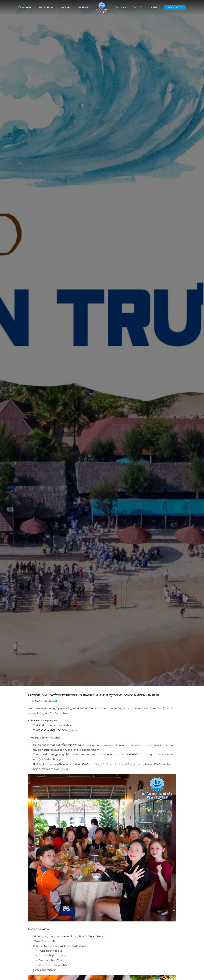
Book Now (175, 7)
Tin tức (137, 7)
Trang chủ (25, 7)
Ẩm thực (66, 7)
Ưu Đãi (53, 701)
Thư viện (121, 7)
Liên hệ (153, 7)
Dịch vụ (83, 7)
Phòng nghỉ (46, 7)
